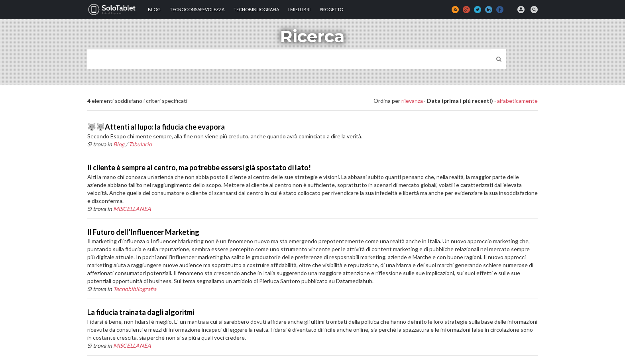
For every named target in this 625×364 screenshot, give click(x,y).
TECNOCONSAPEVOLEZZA (197, 9)
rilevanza (412, 101)
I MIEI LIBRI (299, 9)
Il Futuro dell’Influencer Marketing (143, 232)
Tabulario (140, 144)
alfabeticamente (517, 101)
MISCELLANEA (132, 209)
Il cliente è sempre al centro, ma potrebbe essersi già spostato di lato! (199, 167)
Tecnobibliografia (256, 9)
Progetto (331, 9)
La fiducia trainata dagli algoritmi (141, 312)
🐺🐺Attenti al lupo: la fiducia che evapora (156, 127)
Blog (154, 9)
